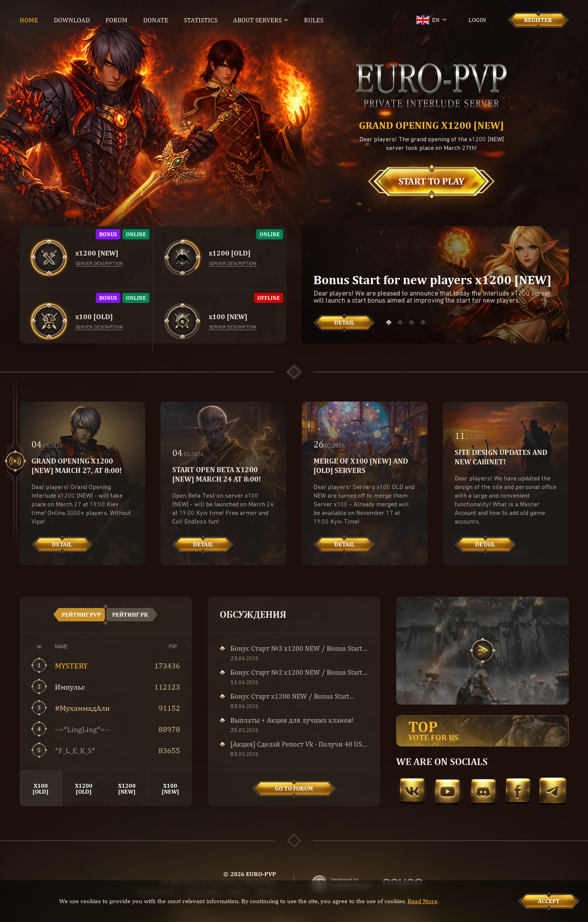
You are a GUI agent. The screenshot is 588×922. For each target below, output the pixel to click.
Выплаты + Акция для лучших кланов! (292, 720)
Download (72, 20)
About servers (257, 20)
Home (29, 20)
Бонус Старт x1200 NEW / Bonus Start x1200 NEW (290, 696)
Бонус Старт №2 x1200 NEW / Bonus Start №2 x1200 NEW (296, 672)
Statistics (201, 20)
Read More (422, 901)
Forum (117, 20)
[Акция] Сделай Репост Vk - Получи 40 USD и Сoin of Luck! (299, 744)
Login (477, 20)
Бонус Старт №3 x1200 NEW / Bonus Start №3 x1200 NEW (296, 648)
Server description (99, 264)
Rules (314, 20)
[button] (389, 323)
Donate (156, 20)
